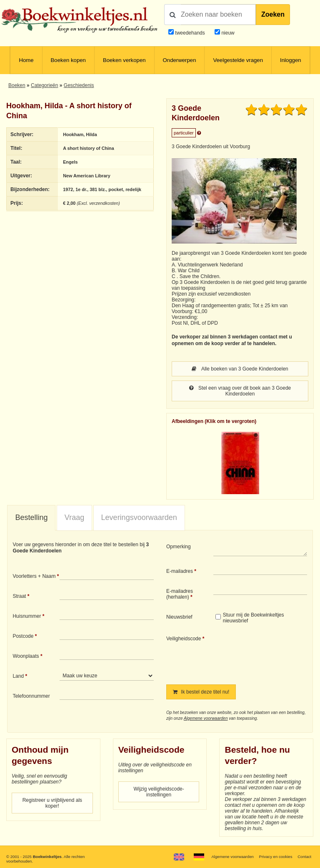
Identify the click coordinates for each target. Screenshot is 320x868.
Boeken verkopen (124, 60)
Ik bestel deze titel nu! (201, 692)
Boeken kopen (68, 60)
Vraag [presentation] (74, 517)
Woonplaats (26, 656)
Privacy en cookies (275, 857)
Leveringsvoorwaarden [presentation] (139, 517)
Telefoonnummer (31, 696)
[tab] (31, 518)
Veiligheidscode (184, 639)
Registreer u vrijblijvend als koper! (52, 803)
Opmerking (179, 547)
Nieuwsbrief (179, 617)
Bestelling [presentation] (31, 517)
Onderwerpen (180, 60)
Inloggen (291, 60)
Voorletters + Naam (34, 576)
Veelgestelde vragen (238, 60)
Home (26, 60)
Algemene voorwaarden (206, 718)
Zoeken (273, 14)
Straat (19, 596)
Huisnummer (27, 616)
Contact (304, 857)
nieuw (227, 33)
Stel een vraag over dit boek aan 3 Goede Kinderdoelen (240, 391)
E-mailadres (180, 571)
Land (18, 676)
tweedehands (190, 33)
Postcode (23, 636)
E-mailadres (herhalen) (180, 594)
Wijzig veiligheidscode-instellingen (159, 792)
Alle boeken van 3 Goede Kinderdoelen (240, 369)
